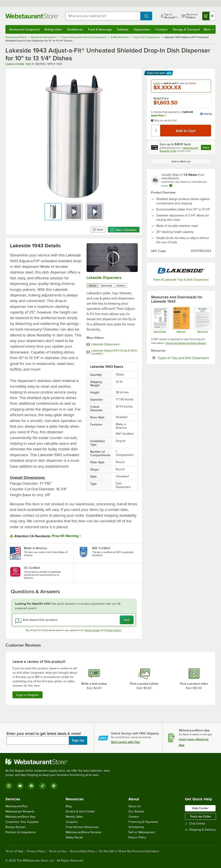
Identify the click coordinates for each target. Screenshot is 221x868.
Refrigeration (53, 29)
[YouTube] (20, 786)
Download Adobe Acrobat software (186, 343)
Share (98, 230)
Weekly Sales (74, 817)
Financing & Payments (143, 822)
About (92, 286)
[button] (53, 212)
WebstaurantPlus (17, 806)
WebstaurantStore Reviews (84, 832)
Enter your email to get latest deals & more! (44, 734)
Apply (207, 148)
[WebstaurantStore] (59, 762)
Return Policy (137, 837)
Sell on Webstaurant (142, 832)
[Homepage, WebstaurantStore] (32, 16)
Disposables (142, 29)
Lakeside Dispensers (104, 278)
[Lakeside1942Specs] (160, 320)
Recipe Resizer (16, 827)
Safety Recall (74, 837)
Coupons (72, 822)
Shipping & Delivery (200, 830)
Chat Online (195, 824)
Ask (127, 620)
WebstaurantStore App (20, 817)
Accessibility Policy (83, 851)
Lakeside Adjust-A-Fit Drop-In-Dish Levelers (114, 352)
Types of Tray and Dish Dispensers (184, 358)
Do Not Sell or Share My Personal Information (129, 851)
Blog (69, 806)
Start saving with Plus (125, 742)
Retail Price (161, 98)
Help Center (200, 808)
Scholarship (136, 827)
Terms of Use (92, 630)
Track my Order (200, 816)
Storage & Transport (186, 29)
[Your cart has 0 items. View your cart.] (209, 16)
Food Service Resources (82, 827)
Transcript (106, 286)
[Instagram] (9, 786)
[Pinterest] (54, 786)
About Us (135, 806)
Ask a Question (124, 230)
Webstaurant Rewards (20, 811)
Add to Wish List (181, 161)
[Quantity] (156, 131)
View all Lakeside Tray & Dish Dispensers (181, 280)
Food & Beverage (100, 29)
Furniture (162, 29)
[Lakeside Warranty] (203, 320)
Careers (134, 817)
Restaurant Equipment (24, 29)
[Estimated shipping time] (171, 185)
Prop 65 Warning (65, 536)
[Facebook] (31, 786)
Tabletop (123, 29)
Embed (121, 286)
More (209, 29)
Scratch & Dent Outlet (80, 811)
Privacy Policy (113, 630)
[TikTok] (43, 786)
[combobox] (103, 16)
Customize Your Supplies (22, 822)
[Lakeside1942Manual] (181, 320)
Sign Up (78, 740)
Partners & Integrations (21, 832)
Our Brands (136, 811)
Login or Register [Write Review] (28, 695)
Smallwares (75, 29)
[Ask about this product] (74, 620)
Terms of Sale (14, 851)
